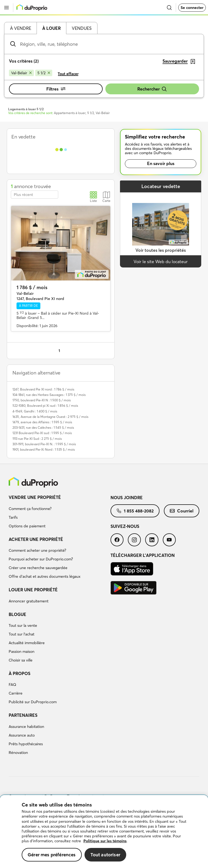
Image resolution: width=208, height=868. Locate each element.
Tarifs (13, 517)
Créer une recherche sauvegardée (38, 568)
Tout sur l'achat (22, 634)
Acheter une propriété (36, 539)
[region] (104, 832)
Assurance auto (22, 735)
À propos (19, 673)
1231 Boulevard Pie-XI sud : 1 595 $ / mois (42, 433)
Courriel (182, 511)
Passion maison (22, 651)
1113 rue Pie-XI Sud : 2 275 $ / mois (37, 439)
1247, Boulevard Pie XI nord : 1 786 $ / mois (43, 389)
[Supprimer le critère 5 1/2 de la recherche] (44, 73)
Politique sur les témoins (105, 841)
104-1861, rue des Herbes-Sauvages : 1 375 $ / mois (49, 395)
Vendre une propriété (35, 497)
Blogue (17, 614)
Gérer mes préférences (52, 855)
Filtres (56, 89)
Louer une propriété (33, 590)
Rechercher (152, 89)
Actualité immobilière (27, 643)
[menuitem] (60, 512)
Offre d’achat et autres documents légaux (45, 576)
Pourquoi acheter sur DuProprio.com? (41, 559)
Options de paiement (27, 526)
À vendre (21, 28)
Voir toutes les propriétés (161, 250)
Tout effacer (68, 74)
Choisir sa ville (21, 660)
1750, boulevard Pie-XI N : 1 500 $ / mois (42, 400)
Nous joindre (127, 498)
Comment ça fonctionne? (30, 509)
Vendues (82, 28)
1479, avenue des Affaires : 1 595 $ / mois (42, 422)
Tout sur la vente (23, 625)
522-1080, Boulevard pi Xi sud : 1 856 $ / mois (45, 406)
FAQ (12, 685)
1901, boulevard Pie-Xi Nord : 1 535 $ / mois (44, 449)
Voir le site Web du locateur (161, 262)
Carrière (16, 693)
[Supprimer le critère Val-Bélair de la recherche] (21, 73)
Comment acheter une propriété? (37, 550)
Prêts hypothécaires (26, 744)
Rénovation (18, 753)
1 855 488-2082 (135, 511)
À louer (51, 28)
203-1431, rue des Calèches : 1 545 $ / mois (43, 427)
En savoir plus (161, 163)
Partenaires (23, 715)
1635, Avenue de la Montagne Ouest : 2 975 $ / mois (50, 417)
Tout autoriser (105, 855)
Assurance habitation (26, 727)
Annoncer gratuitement (29, 601)
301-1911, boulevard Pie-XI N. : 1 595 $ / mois (44, 444)
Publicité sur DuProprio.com (33, 702)
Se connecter (192, 8)
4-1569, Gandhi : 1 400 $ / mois (35, 411)
